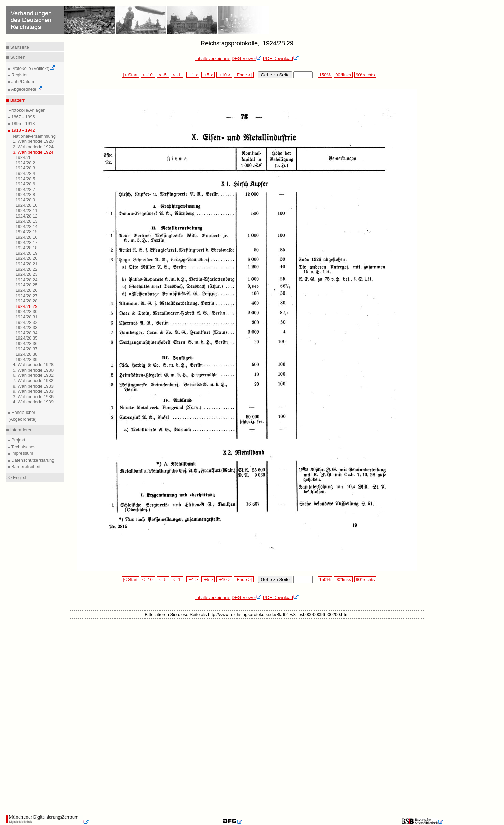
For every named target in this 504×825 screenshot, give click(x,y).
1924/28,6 (25, 184)
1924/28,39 (26, 359)
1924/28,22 (26, 269)
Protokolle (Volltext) (33, 68)
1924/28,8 (25, 194)
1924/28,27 (26, 296)
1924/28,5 (25, 179)
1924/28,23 (26, 274)
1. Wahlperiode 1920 (33, 141)
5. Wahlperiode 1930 (33, 370)
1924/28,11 (26, 211)
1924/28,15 (26, 232)
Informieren (21, 430)
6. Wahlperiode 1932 (33, 375)
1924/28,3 (25, 168)
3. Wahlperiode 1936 (33, 397)
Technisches (23, 447)
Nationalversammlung (34, 136)
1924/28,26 (26, 290)
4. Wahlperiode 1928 (33, 365)
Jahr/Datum (22, 82)
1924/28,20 (26, 258)
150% (325, 75)
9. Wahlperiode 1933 (33, 391)
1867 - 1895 (22, 117)
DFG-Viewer (247, 58)
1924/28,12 (26, 216)
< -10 (148, 75)
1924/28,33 (26, 327)
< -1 (177, 75)
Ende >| (244, 75)
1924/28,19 (26, 253)
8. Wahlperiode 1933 (33, 386)
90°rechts (365, 75)
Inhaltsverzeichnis (213, 58)
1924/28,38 (26, 354)
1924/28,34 (26, 333)
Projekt (17, 440)
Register (19, 75)
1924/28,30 (26, 311)
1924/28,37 (26, 349)
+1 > (193, 75)
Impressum (21, 453)
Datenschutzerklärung (32, 460)
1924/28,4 (25, 173)
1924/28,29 (26, 306)
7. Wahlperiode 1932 (33, 381)
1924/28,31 (26, 317)
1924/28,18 (26, 248)
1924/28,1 (25, 157)
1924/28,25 (26, 285)
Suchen (17, 57)
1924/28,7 (25, 189)
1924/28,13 (26, 221)
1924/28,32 (26, 322)
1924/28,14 (26, 227)
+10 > (224, 75)
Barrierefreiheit (25, 467)
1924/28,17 (26, 243)
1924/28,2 (25, 163)
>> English (17, 477)
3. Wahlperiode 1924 (33, 152)
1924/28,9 (25, 200)
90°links (343, 75)
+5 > (208, 75)
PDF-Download (281, 58)
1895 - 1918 (22, 124)
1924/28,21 (26, 264)
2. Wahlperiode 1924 (33, 147)
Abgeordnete (26, 89)
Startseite (19, 47)
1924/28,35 (26, 338)
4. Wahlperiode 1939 (33, 402)
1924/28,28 (26, 301)
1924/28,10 (26, 205)
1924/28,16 (26, 237)
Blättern (17, 100)
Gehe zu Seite (275, 75)
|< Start (130, 75)
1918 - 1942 (22, 130)
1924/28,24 (26, 280)
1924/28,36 (26, 343)
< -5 (163, 75)
